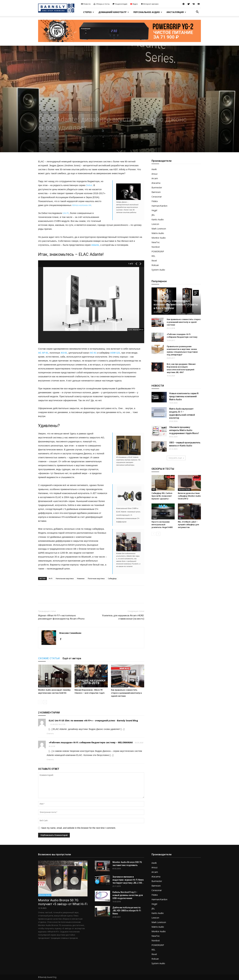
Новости (86, 4)
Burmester (157, 187)
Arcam (155, 178)
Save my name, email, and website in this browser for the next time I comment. (79, 828)
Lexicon (155, 224)
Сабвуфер (112, 578)
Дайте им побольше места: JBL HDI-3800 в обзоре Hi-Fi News (127, 911)
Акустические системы (47, 112)
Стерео (89, 12)
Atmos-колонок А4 (82, 205)
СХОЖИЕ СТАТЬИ (49, 658)
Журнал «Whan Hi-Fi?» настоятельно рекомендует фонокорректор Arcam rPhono (61, 617)
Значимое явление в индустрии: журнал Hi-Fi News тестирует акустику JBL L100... (128, 880)
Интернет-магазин (150, 4)
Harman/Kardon (159, 206)
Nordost (156, 247)
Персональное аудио (148, 12)
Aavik (154, 169)
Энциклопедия (120, 4)
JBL (153, 215)
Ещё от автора (72, 658)
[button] (197, 12)
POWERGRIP (158, 251)
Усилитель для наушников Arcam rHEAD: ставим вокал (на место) (123, 617)
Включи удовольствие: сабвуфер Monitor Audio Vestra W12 (189, 496)
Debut (89, 185)
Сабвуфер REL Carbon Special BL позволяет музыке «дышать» (162, 496)
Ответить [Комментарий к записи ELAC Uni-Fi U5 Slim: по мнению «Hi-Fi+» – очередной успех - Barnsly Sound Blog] (50, 734)
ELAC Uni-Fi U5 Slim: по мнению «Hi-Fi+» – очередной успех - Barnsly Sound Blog (93, 720)
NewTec (156, 242)
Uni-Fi (66, 213)
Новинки (81, 578)
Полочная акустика (96, 578)
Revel (154, 261)
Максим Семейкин (50, 143)
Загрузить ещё (176, 458)
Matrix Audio (158, 233)
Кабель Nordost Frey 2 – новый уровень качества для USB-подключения (128, 895)
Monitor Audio (45, 686)
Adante (95, 245)
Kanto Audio (158, 219)
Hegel (154, 210)
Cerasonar (157, 197)
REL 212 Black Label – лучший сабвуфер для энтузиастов (188, 525)
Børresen (156, 192)
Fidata (155, 201)
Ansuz (154, 174)
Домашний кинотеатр (114, 12)
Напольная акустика (65, 578)
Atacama (156, 183)
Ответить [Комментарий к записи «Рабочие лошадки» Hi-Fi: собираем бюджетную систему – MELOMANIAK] (50, 760)
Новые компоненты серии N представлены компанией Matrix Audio (184, 396)
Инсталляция (176, 12)
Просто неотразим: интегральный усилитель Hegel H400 (162, 525)
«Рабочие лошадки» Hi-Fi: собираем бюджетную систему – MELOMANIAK (91, 742)
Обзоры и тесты (102, 4)
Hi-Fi (51, 578)
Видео (134, 4)
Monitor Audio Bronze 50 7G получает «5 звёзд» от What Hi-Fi (63, 902)
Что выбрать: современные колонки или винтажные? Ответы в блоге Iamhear (176, 304)
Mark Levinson (159, 229)
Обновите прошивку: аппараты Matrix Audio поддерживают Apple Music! (184, 430)
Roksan (155, 265)
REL (153, 256)
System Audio (158, 270)
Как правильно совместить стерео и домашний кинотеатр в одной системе (126, 693)
